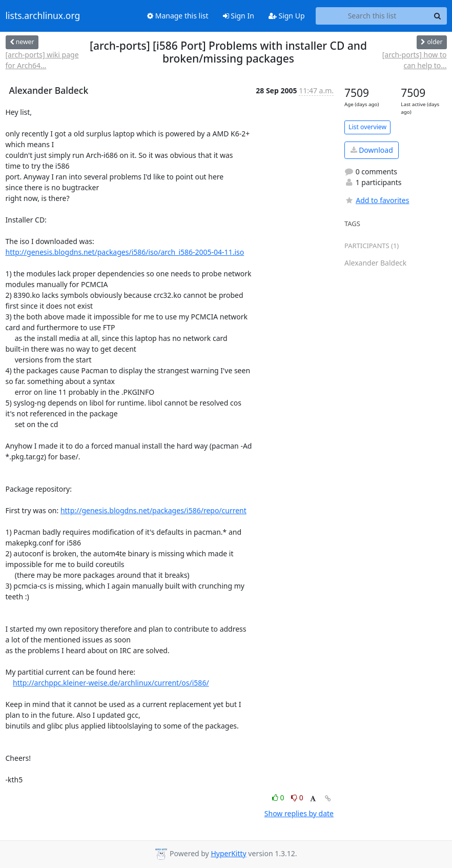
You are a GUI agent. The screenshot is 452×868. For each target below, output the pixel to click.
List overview (367, 127)
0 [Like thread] (279, 798)
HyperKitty (228, 853)
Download (372, 150)
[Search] (438, 16)
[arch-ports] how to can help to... (415, 60)
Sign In (239, 16)
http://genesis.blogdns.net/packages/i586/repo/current (153, 510)
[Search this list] (372, 16)
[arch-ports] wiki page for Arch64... (42, 60)
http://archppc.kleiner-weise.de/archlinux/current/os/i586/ (111, 683)
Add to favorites (377, 200)
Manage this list (178, 16)
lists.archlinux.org (43, 16)
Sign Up (287, 16)
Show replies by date (299, 813)
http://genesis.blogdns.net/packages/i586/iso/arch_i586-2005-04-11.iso (125, 252)
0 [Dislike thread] (297, 798)
